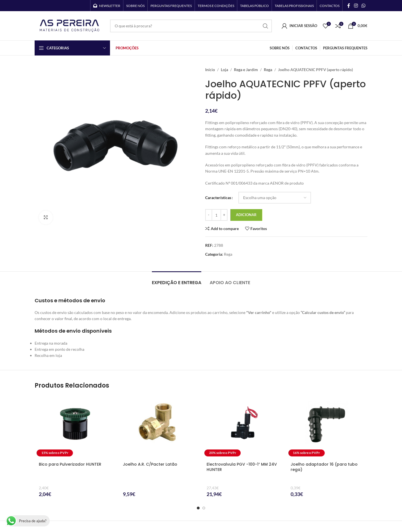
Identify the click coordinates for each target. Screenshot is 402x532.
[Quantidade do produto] (216, 215)
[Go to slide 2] (204, 508)
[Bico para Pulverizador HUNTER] (75, 427)
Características (218, 198)
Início (210, 70)
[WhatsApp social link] (364, 6)
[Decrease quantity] (209, 215)
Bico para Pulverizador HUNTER (70, 464)
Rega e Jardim (246, 70)
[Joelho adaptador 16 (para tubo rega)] (327, 427)
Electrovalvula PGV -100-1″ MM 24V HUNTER (242, 467)
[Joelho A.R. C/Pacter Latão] (159, 427)
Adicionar (246, 215)
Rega (268, 70)
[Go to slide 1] (198, 508)
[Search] (191, 26)
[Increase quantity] (224, 215)
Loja (224, 70)
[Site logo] (70, 25)
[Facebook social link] (349, 6)
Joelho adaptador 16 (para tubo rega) (324, 467)
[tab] (177, 280)
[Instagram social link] (356, 6)
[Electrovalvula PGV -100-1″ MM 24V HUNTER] (243, 427)
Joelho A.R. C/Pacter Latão (150, 464)
